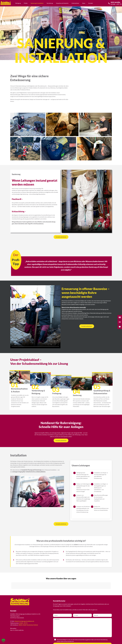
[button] (11, 591)
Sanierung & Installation (37, 3)
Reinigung (18, 3)
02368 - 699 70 (23, 623)
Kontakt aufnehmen (61, 237)
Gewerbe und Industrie (62, 3)
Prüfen (26, 3)
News (84, 3)
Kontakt (91, 3)
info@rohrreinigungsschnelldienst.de (24, 621)
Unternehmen (75, 3)
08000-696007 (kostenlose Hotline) (28, 625)
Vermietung (50, 3)
